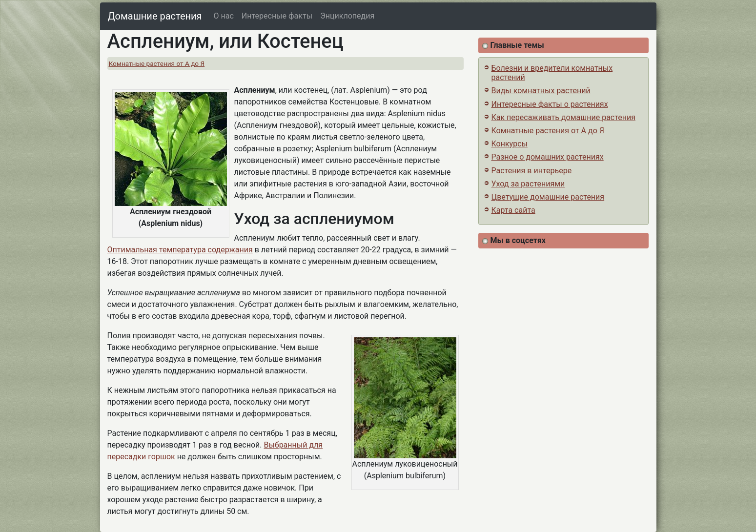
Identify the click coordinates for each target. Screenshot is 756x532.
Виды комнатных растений (541, 91)
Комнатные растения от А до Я (157, 63)
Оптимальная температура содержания (180, 250)
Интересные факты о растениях (550, 104)
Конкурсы (510, 144)
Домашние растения (155, 16)
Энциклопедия (347, 16)
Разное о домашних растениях (548, 157)
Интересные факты (277, 16)
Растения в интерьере (532, 171)
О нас (224, 16)
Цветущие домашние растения (548, 197)
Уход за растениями (528, 184)
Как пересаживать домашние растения (564, 117)
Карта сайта (513, 210)
